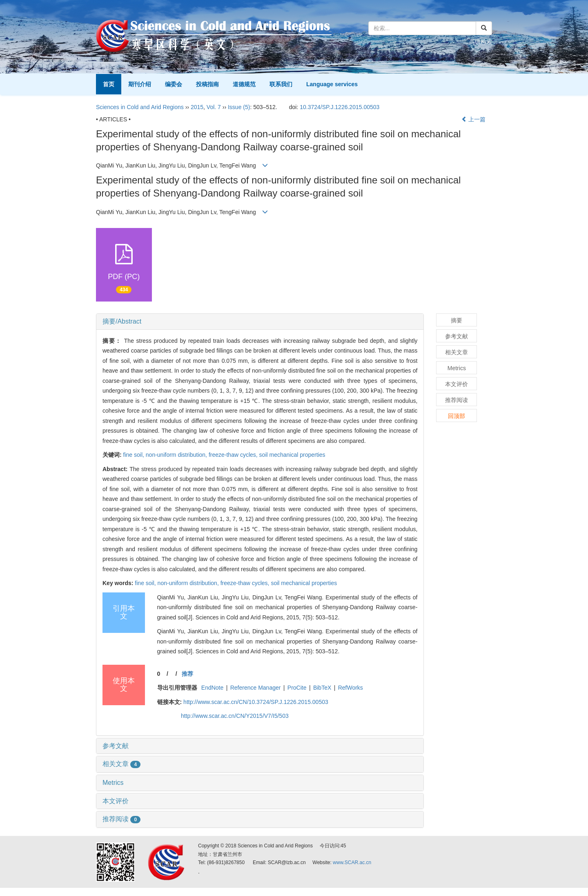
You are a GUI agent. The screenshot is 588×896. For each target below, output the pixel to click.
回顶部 (457, 416)
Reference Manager (256, 688)
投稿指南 (207, 84)
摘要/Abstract (122, 321)
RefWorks (351, 688)
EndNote (212, 688)
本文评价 (116, 801)
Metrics (113, 783)
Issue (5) (239, 107)
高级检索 (481, 42)
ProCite (297, 688)
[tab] (260, 322)
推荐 (187, 674)
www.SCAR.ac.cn (352, 862)
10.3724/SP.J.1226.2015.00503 (340, 107)
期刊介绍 (140, 84)
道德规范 (244, 84)
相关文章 (121, 764)
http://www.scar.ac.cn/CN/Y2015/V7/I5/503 (235, 716)
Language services (332, 84)
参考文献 (116, 746)
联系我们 (281, 84)
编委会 (174, 84)
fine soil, (135, 455)
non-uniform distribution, (177, 455)
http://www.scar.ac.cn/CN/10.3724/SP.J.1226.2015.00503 (256, 702)
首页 (109, 84)
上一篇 (474, 119)
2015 (197, 107)
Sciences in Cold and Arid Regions (140, 107)
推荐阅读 (121, 819)
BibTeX (322, 688)
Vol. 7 (214, 107)
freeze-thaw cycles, (234, 455)
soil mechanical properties (292, 455)
